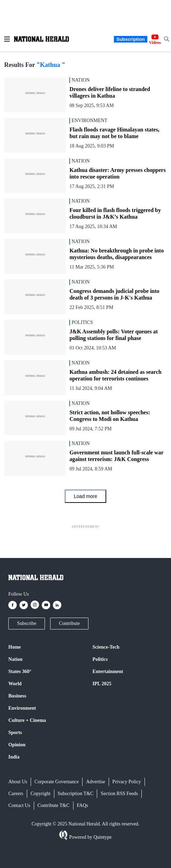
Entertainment (108, 671)
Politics (100, 659)
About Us (18, 782)
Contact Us (19, 805)
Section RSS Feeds (119, 794)
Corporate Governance (57, 782)
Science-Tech (106, 647)
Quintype (102, 837)
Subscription (130, 39)
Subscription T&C (76, 794)
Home (15, 647)
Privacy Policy (127, 782)
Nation (15, 659)
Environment (22, 708)
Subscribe (27, 623)
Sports (15, 733)
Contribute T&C (54, 805)
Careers (16, 794)
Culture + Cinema (27, 720)
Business (17, 696)
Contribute (69, 623)
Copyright (41, 794)
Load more (85, 496)
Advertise (95, 782)
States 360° (20, 671)
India (14, 757)
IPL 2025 (102, 684)
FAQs (83, 805)
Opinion (17, 745)
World (15, 684)
